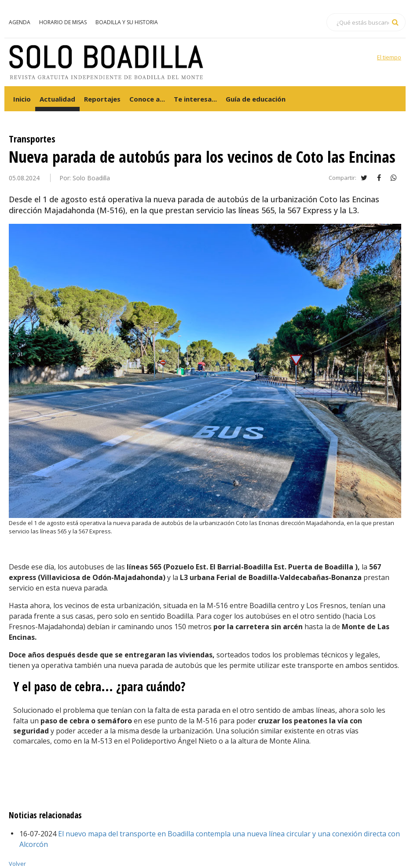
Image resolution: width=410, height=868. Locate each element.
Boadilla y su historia (127, 22)
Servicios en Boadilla (202, 22)
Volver (17, 864)
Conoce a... (147, 99)
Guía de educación (256, 99)
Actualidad (57, 99)
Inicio (22, 99)
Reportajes (102, 99)
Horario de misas (63, 22)
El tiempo (389, 57)
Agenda (20, 22)
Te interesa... (195, 99)
